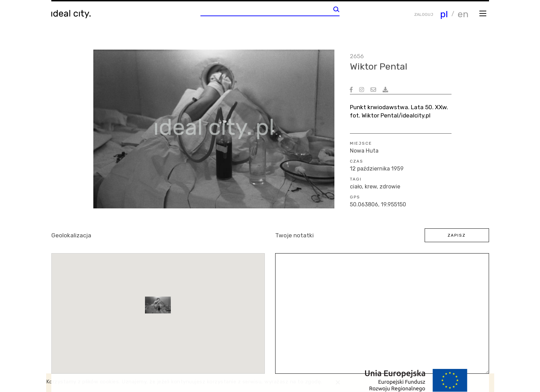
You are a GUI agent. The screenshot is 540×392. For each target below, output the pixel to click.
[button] (158, 305)
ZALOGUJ (424, 14)
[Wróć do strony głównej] (73, 14)
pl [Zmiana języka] (444, 14)
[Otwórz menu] (483, 13)
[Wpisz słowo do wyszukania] (267, 11)
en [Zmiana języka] (463, 14)
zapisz (457, 235)
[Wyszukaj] (336, 9)
